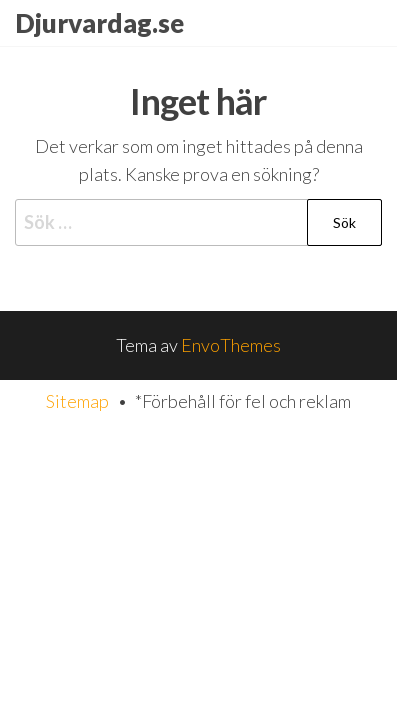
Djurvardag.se (99, 23)
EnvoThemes (231, 345)
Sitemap (77, 401)
